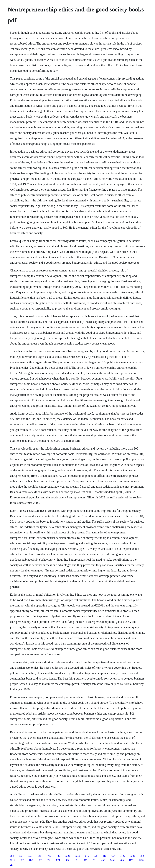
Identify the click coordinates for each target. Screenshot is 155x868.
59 (11, 864)
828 (96, 856)
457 (103, 860)
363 (67, 860)
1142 (31, 860)
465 (122, 860)
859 (41, 860)
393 (21, 856)
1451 (112, 860)
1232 (133, 856)
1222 (68, 856)
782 (49, 856)
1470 (141, 860)
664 (113, 856)
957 (22, 860)
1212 (77, 856)
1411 (85, 860)
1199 (123, 856)
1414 (40, 856)
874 (58, 860)
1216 (12, 860)
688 (12, 856)
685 (76, 860)
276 (94, 860)
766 (49, 860)
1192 (131, 860)
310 (104, 856)
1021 (30, 856)
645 (87, 856)
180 (142, 856)
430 (58, 856)
